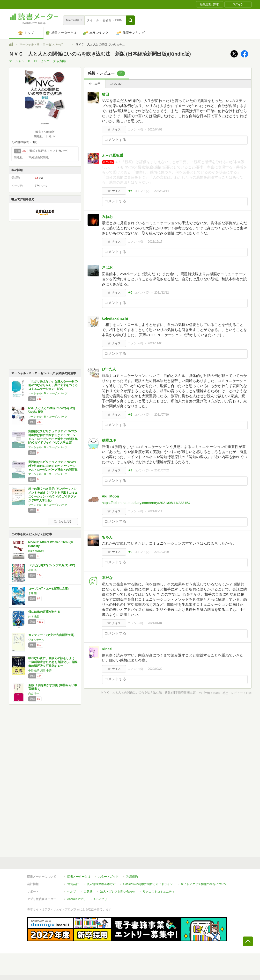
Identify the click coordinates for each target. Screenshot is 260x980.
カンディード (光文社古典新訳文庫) (51, 635)
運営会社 (73, 884)
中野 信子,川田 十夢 (40, 670)
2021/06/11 (155, 511)
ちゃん (107, 537)
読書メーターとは (79, 877)
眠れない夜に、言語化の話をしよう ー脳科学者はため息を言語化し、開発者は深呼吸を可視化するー (53, 662)
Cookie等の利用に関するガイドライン (148, 884)
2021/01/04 (155, 623)
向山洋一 (34, 693)
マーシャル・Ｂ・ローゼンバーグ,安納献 (46, 44)
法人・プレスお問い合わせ (118, 892)
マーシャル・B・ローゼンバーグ (48, 393)
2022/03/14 (162, 191)
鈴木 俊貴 (34, 616)
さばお (107, 267)
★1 (130, 415)
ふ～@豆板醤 (113, 155)
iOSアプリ (100, 899)
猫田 (105, 94)
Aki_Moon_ (111, 496)
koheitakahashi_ (116, 318)
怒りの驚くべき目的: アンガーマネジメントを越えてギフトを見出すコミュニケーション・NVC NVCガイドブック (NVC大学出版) (53, 494)
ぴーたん (109, 369)
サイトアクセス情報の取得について (204, 884)
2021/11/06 (155, 343)
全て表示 (95, 84)
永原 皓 (33, 593)
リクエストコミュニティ (159, 892)
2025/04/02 (155, 130)
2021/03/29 (162, 552)
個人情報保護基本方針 (101, 884)
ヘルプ (72, 892)
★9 (130, 293)
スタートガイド (108, 877)
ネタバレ (116, 84)
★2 (130, 552)
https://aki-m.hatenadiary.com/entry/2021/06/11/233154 (146, 503)
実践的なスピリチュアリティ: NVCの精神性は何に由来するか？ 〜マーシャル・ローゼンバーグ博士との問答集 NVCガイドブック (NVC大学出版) (53, 437)
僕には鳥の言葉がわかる (44, 612)
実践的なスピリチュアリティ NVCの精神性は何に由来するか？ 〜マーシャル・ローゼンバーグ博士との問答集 (53, 466)
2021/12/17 (155, 242)
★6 (130, 191)
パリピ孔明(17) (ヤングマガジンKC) (52, 565)
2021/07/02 (162, 470)
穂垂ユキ (109, 440)
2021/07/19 (162, 415)
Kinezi (107, 649)
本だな (107, 578)
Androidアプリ (77, 899)
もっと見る (63, 521)
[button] (130, 20)
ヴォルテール (36, 640)
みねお (107, 217)
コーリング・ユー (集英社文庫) (48, 589)
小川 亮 (33, 570)
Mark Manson (36, 551)
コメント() (136, 130)
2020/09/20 (155, 669)
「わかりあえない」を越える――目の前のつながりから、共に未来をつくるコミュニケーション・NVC (53, 385)
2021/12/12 (162, 293)
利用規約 (132, 877)
